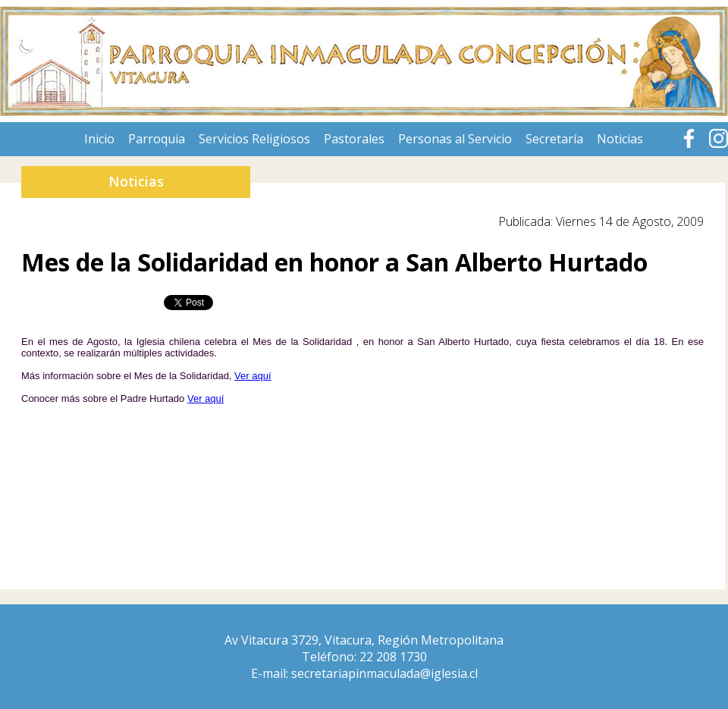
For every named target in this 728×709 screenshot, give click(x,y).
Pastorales (354, 139)
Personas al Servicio (455, 139)
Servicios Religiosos (254, 139)
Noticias (620, 139)
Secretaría (554, 139)
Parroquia (157, 139)
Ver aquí (253, 376)
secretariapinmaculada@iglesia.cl (384, 673)
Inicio (99, 139)
